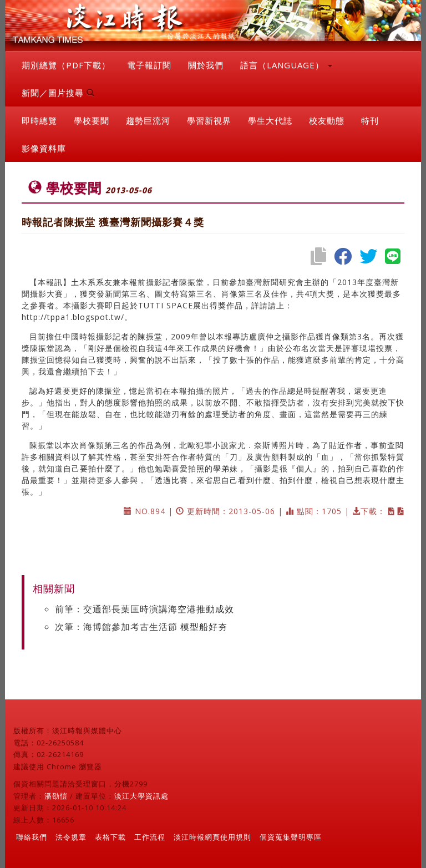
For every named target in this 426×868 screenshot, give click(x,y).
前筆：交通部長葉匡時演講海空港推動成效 (144, 609)
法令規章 (71, 837)
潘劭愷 (56, 796)
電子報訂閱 (149, 65)
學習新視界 (209, 120)
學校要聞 (92, 120)
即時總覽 (39, 120)
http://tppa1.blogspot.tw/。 (77, 317)
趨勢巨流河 (148, 120)
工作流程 (150, 837)
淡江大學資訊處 (141, 796)
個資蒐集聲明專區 (291, 837)
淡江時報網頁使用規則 (212, 837)
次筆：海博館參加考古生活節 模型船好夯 (141, 627)
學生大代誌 (270, 120)
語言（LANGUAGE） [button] (286, 65)
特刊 (370, 120)
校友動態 (327, 120)
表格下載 (110, 837)
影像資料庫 (44, 148)
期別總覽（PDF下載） (66, 65)
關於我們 (206, 65)
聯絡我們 (32, 837)
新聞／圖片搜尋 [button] (58, 93)
